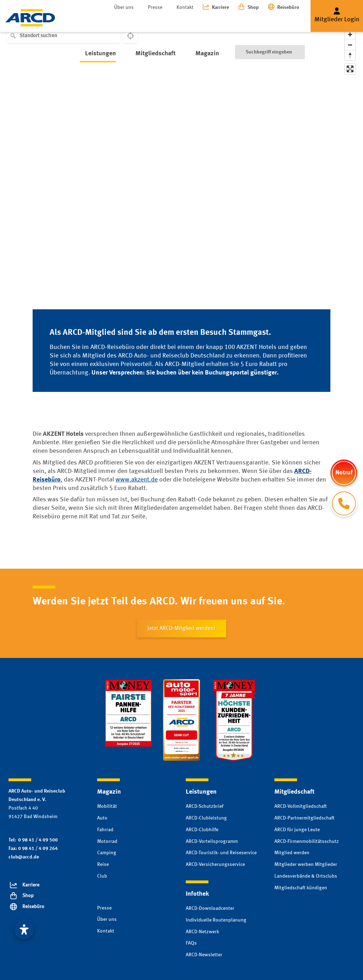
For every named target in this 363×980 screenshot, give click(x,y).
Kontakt (185, 7)
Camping (107, 853)
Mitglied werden (292, 853)
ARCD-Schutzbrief (205, 806)
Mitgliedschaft (145, 21)
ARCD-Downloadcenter (210, 908)
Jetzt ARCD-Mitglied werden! (181, 629)
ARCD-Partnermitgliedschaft (305, 818)
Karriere (220, 7)
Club (102, 876)
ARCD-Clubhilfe (202, 830)
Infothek (228, 21)
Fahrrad (105, 830)
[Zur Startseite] (30, 18)
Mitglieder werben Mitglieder (306, 864)
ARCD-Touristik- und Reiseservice (221, 853)
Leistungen (95, 21)
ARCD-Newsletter (204, 955)
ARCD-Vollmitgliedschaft (301, 806)
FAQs (191, 943)
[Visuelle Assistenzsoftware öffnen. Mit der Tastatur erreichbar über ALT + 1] (24, 930)
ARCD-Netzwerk (202, 932)
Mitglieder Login (337, 19)
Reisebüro (288, 7)
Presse (155, 7)
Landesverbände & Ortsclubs (306, 876)
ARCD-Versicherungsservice (215, 864)
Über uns (124, 7)
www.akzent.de (137, 480)
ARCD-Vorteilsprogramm (212, 841)
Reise (103, 864)
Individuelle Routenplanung (216, 920)
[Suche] (270, 21)
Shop (253, 7)
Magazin (191, 21)
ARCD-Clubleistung (206, 818)
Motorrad (107, 841)
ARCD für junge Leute (297, 830)
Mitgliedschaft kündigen (301, 888)
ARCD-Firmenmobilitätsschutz (307, 841)
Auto (102, 818)
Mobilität (107, 806)
